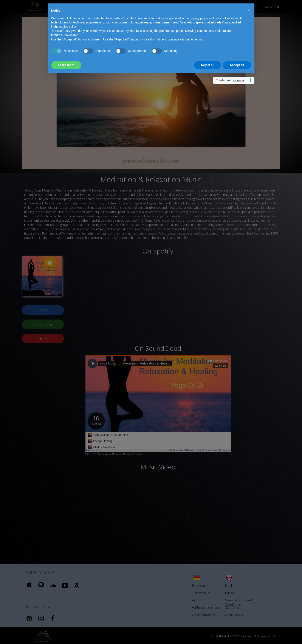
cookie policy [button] (68, 27)
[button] (249, 10)
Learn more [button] (66, 65)
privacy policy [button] (199, 18)
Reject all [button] (208, 65)
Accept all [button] (237, 65)
